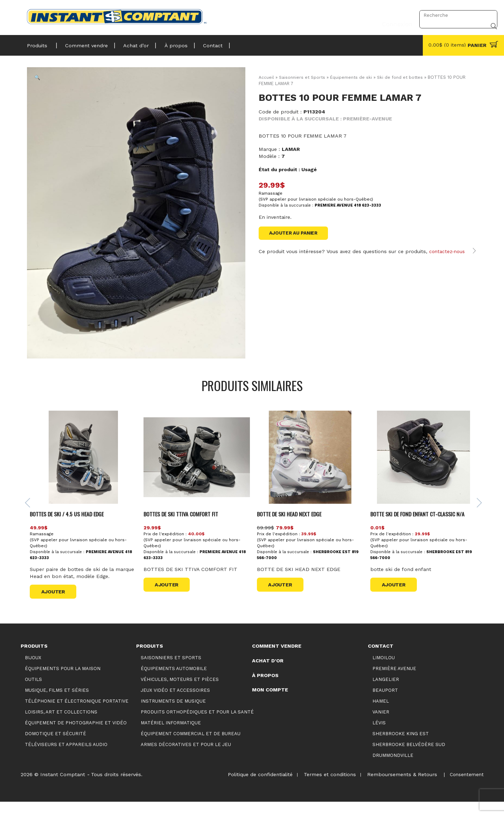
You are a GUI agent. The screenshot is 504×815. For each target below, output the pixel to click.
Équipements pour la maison (63, 681)
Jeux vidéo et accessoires (175, 703)
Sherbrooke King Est (401, 747)
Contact (202, 43)
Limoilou (384, 671)
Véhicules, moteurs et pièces (180, 692)
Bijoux (33, 671)
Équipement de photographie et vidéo (76, 736)
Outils (33, 692)
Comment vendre (83, 43)
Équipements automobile (174, 681)
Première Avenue (394, 681)
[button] (42, 83)
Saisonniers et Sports (303, 77)
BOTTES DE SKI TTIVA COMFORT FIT (186, 527)
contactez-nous (448, 259)
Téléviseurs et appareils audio (66, 758)
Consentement (465, 787)
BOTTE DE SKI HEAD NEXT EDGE (293, 527)
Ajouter (55, 605)
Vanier (381, 725)
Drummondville (393, 769)
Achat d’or (130, 43)
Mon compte (270, 703)
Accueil (266, 77)
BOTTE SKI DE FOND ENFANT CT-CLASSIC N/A (422, 527)
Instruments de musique (173, 714)
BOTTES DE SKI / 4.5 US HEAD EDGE (72, 527)
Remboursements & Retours (399, 787)
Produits (37, 43)
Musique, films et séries (57, 703)
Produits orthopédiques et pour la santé (197, 725)
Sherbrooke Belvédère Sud (409, 758)
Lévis (379, 736)
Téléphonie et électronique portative (77, 714)
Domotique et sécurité (55, 747)
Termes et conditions (325, 787)
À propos (168, 43)
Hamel (381, 714)
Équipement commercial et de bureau (191, 747)
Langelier (386, 692)
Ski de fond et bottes (403, 77)
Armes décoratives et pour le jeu (186, 758)
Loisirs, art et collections (61, 725)
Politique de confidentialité (254, 787)
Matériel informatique (171, 736)
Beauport (385, 703)
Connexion (395, 15)
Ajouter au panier (296, 234)
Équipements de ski (353, 77)
